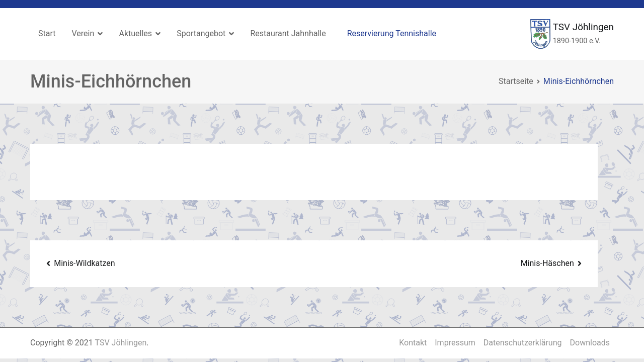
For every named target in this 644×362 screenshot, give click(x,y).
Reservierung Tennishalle (392, 33)
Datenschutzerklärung (523, 343)
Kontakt (413, 343)
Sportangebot (201, 33)
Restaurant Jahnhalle (288, 33)
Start (47, 33)
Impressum (455, 343)
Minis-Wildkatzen (84, 263)
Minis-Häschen (547, 263)
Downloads (590, 343)
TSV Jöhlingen (583, 27)
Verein (83, 33)
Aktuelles (135, 33)
